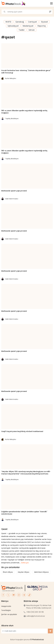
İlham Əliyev (8, 572)
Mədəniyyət (28, 26)
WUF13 (8, 22)
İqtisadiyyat (13, 26)
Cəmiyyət (32, 22)
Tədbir (22, 30)
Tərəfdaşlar (6, 610)
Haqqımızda (6, 606)
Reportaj (42, 26)
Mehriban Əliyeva (41, 572)
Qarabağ (20, 22)
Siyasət (44, 22)
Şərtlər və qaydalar (9, 614)
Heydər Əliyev (24, 572)
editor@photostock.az (36, 616)
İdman (32, 30)
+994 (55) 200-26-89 (35, 612)
